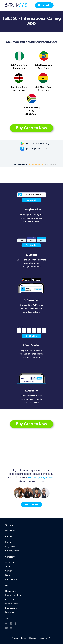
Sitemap (32, 638)
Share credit (11, 608)
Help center (11, 591)
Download (10, 531)
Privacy (15, 638)
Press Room (11, 579)
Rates (8, 542)
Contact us (10, 599)
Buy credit (10, 546)
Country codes (12, 551)
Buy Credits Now (31, 128)
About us (10, 562)
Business (10, 612)
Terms (24, 638)
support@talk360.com (41, 477)
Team (8, 567)
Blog (8, 575)
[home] (20, 5)
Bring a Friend (12, 604)
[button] (57, 5)
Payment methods (14, 595)
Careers (9, 571)
